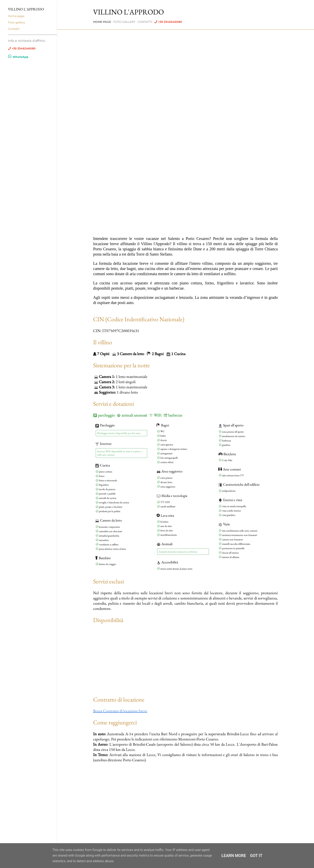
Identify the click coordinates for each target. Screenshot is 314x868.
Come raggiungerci (115, 722)
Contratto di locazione (119, 699)
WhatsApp (18, 57)
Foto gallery (124, 22)
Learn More (234, 856)
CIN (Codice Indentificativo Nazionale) (139, 319)
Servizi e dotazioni (114, 404)
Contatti (145, 22)
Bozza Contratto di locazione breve (120, 711)
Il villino (103, 342)
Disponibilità (108, 620)
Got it (256, 856)
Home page (102, 22)
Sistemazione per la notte (121, 365)
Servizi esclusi (109, 581)
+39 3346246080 (170, 22)
